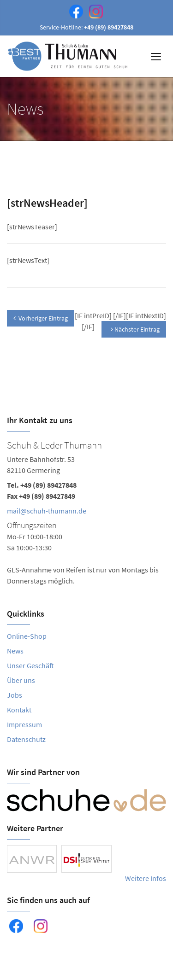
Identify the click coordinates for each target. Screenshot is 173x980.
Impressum (24, 724)
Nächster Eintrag (135, 329)
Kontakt (19, 710)
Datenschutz (26, 739)
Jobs (15, 695)
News (15, 651)
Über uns (21, 680)
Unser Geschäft (30, 665)
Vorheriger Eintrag (41, 318)
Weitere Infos (146, 878)
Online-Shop (27, 636)
